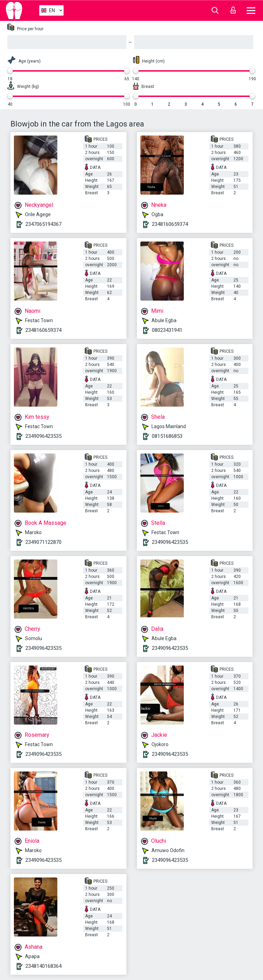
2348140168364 (43, 966)
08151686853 (167, 436)
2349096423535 (43, 436)
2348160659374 (170, 224)
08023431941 (167, 330)
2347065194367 (43, 224)
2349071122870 (43, 542)
